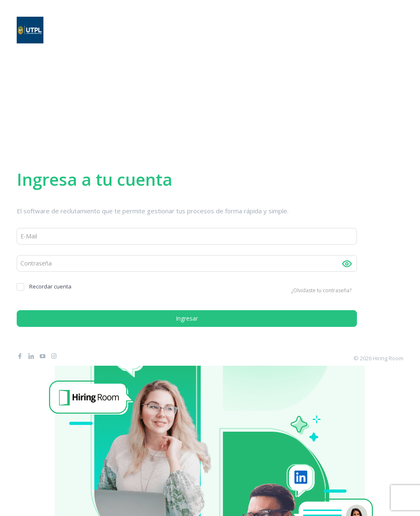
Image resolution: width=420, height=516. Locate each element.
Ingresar (187, 318)
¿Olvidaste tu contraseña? (321, 290)
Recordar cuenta (44, 287)
